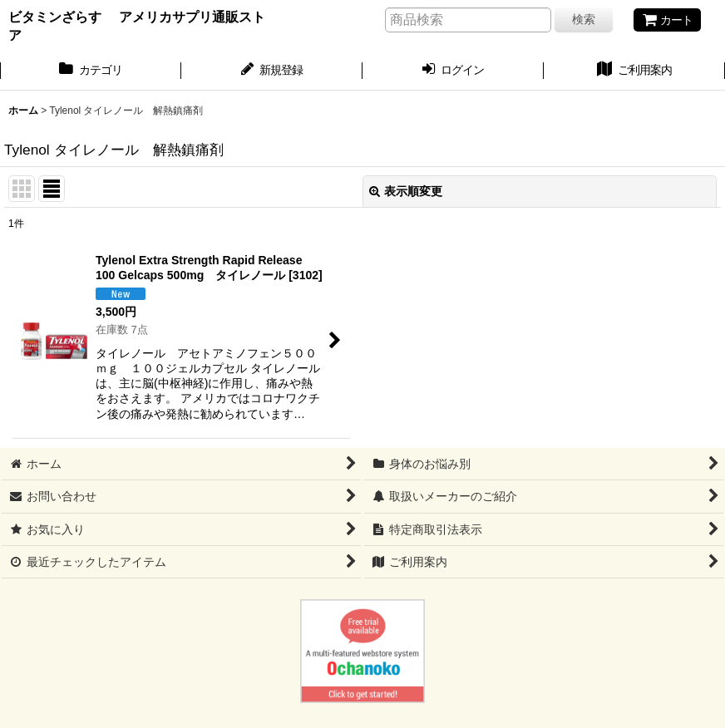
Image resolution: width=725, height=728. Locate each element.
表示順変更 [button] (406, 191)
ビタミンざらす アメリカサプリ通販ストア (137, 26)
